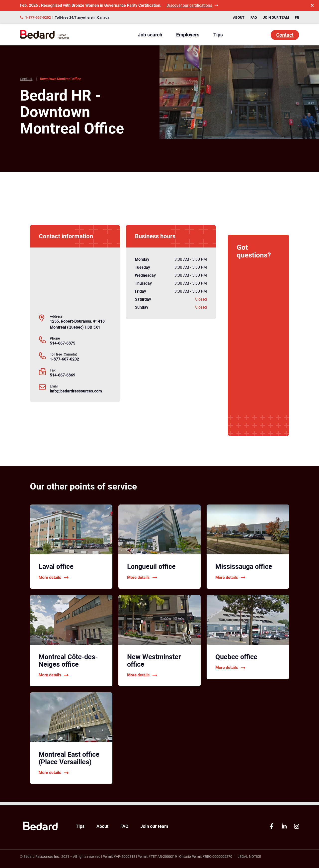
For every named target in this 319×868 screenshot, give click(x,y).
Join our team (276, 17)
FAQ (254, 17)
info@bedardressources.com (76, 391)
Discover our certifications (192, 5)
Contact (285, 35)
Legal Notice (249, 857)
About (239, 17)
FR (297, 17)
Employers (188, 35)
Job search (150, 35)
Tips (218, 35)
